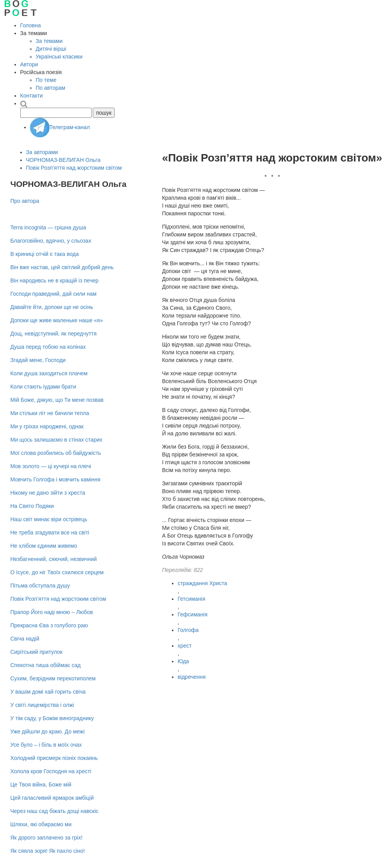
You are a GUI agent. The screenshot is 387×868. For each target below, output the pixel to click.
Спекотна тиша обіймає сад (46, 665)
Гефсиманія (193, 614)
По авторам (51, 88)
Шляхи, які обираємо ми (41, 824)
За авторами (42, 152)
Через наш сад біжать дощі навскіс (55, 811)
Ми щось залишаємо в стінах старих (57, 440)
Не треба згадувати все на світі (50, 533)
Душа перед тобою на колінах (48, 347)
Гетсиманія (192, 599)
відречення (192, 677)
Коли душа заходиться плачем (49, 373)
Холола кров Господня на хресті (51, 771)
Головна (31, 25)
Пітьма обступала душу (40, 586)
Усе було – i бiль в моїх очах (46, 745)
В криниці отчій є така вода (45, 254)
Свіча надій (25, 639)
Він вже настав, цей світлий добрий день (62, 267)
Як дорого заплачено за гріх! (47, 838)
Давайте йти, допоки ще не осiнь (52, 307)
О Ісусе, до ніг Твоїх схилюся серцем (57, 572)
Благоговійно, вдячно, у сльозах (51, 241)
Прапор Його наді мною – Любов (52, 612)
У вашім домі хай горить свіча (48, 692)
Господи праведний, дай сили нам (54, 294)
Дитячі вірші (51, 49)
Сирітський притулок (37, 652)
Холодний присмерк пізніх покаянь (54, 758)
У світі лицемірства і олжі (42, 705)
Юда (183, 661)
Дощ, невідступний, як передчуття (54, 334)
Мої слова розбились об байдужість (56, 453)
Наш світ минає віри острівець (49, 519)
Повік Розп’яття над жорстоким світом (74, 168)
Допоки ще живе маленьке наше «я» (57, 320)
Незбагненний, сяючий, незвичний (54, 559)
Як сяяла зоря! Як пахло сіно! (48, 851)
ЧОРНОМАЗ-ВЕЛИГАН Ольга (63, 160)
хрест (185, 646)
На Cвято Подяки (32, 506)
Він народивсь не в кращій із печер (55, 280)
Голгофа (188, 630)
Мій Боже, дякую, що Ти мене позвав (57, 400)
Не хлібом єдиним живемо (44, 546)
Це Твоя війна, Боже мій (41, 785)
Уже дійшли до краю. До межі (48, 731)
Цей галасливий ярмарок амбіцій (52, 798)
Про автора (25, 201)
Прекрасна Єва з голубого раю (49, 625)
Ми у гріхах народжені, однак (47, 426)
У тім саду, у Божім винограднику (52, 718)
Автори (29, 64)
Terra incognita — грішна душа (48, 227)
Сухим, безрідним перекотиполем (53, 678)
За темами (49, 41)
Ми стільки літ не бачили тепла (50, 413)
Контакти (32, 96)
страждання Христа (202, 583)
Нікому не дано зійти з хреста (48, 493)
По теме (46, 80)
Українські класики (59, 57)
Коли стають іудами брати (43, 387)
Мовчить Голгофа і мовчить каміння (56, 479)
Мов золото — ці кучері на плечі (51, 466)
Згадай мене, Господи (38, 360)
